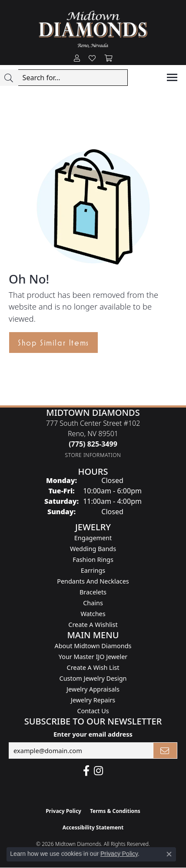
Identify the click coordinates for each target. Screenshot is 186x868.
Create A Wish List (93, 667)
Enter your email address (93, 734)
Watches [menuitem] (93, 614)
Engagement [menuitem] (93, 538)
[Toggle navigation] (172, 77)
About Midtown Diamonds (93, 646)
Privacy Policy (63, 811)
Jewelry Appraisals (93, 689)
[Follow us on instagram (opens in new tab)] (98, 771)
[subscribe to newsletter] (165, 751)
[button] (77, 59)
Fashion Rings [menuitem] (93, 560)
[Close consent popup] (169, 854)
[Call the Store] (93, 444)
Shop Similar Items (53, 343)
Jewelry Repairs (93, 700)
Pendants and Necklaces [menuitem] (93, 581)
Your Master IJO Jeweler (93, 657)
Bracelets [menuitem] (93, 592)
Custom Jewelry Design (93, 678)
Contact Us (93, 711)
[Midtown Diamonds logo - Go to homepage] (93, 29)
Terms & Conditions (115, 811)
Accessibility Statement (93, 827)
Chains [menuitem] (93, 603)
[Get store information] (93, 455)
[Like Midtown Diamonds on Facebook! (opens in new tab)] (86, 771)
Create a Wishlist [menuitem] (93, 625)
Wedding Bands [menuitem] (93, 549)
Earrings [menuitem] (93, 570)
